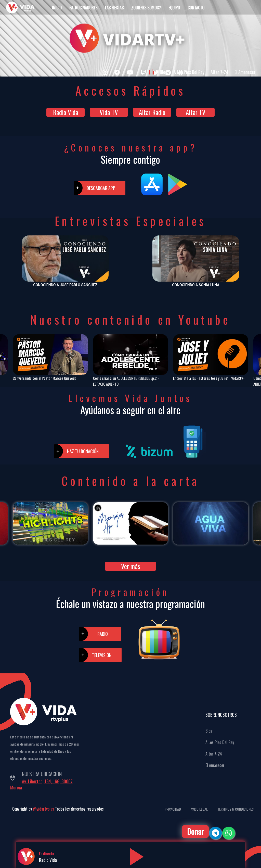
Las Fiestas (114, 8)
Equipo (174, 8)
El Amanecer (245, 72)
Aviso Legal (199, 809)
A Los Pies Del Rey (189, 72)
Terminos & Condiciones (236, 809)
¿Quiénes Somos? (146, 8)
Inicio (57, 8)
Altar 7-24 (219, 72)
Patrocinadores (83, 8)
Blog (164, 72)
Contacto (196, 8)
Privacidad (173, 809)
